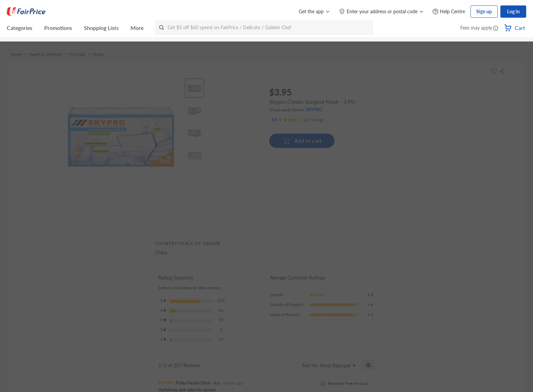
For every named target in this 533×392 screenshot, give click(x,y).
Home (16, 54)
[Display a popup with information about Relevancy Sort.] (293, 365)
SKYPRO (314, 110)
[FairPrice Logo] (26, 12)
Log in (513, 11)
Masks (98, 54)
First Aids (77, 54)
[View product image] (194, 88)
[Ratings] (297, 120)
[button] (496, 29)
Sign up (484, 11)
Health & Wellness (45, 54)
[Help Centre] (449, 12)
